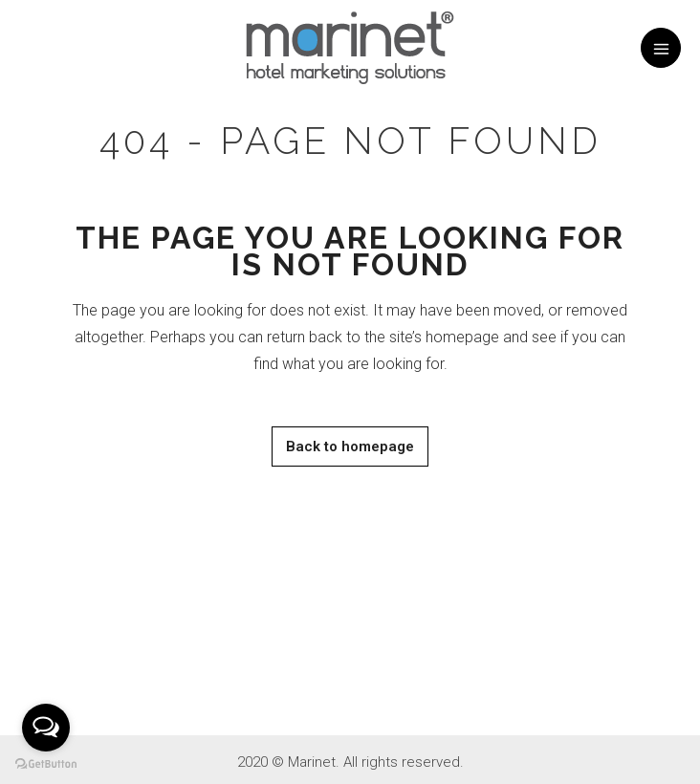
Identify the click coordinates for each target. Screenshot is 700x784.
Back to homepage (350, 446)
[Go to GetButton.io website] (46, 764)
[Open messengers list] (46, 728)
